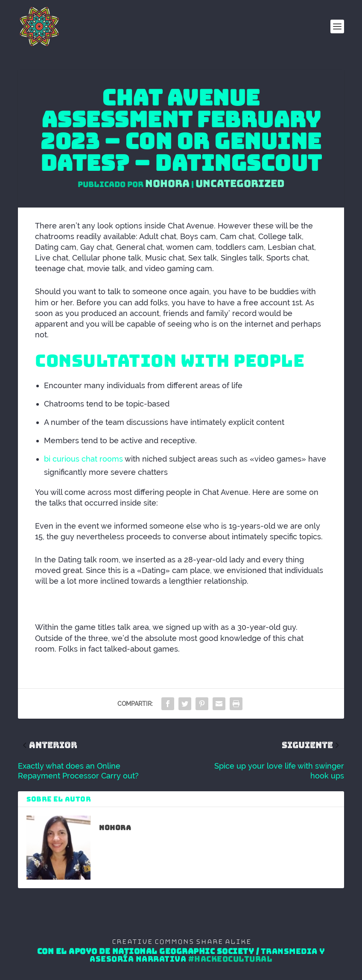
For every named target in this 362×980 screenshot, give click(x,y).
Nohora (167, 183)
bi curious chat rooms (83, 459)
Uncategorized (240, 183)
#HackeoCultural (231, 959)
